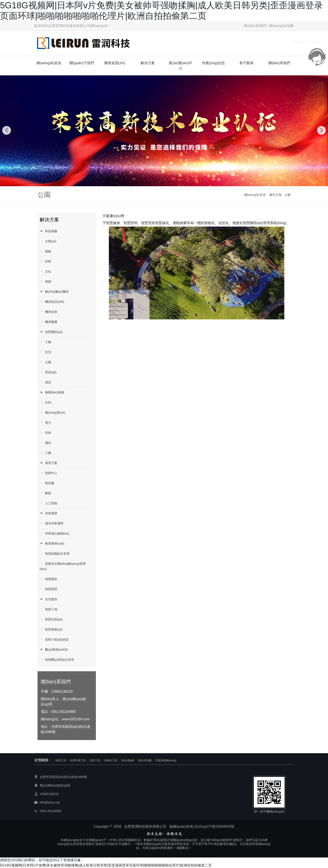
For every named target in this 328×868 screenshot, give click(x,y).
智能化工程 (111, 760)
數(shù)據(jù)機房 (54, 291)
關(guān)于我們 (82, 63)
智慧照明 (48, 589)
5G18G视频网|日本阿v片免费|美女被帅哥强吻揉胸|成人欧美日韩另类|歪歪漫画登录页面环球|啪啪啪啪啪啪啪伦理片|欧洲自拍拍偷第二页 (106, 865)
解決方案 (148, 63)
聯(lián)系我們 (255, 26)
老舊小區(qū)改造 (54, 639)
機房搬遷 (48, 322)
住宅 (45, 352)
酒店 (45, 382)
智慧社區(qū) (51, 619)
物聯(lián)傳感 (52, 392)
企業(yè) (48, 241)
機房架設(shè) (52, 302)
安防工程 (95, 760)
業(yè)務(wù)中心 (180, 66)
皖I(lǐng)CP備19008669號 (214, 826)
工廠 (45, 342)
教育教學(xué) (52, 543)
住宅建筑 (48, 599)
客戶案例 (246, 63)
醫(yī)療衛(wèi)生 (54, 649)
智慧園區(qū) (51, 332)
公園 (287, 195)
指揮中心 (48, 473)
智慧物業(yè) (51, 629)
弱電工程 (61, 760)
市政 (45, 433)
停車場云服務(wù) (55, 533)
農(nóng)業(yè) (53, 412)
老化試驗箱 (128, 760)
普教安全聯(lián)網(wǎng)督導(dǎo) (63, 566)
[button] (154, 182)
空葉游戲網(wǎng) (166, 760)
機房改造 (48, 312)
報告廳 (47, 483)
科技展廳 (48, 231)
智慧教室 (48, 579)
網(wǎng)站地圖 (281, 26)
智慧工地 (48, 609)
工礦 (45, 453)
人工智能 (48, 503)
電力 (45, 422)
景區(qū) (48, 372)
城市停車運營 (52, 523)
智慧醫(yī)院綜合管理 (57, 660)
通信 (45, 443)
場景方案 (48, 463)
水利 (45, 402)
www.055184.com (76, 719)
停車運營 (48, 513)
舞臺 (45, 493)
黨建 (45, 251)
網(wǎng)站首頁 (49, 63)
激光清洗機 (145, 760)
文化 (45, 271)
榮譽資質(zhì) (115, 63)
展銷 (45, 281)
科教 (45, 261)
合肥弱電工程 (78, 760)
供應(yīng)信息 (213, 63)
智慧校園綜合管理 (55, 554)
